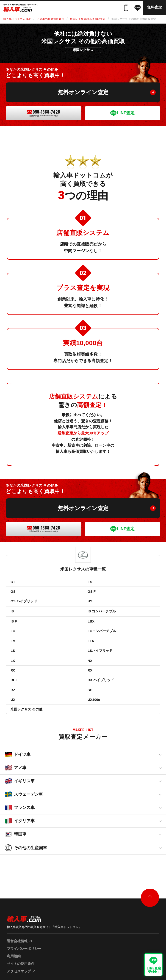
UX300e (94, 700)
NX (90, 661)
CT (13, 582)
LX (13, 661)
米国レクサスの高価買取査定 (88, 19)
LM (13, 641)
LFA (91, 641)
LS (13, 651)
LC (13, 631)
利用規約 (14, 956)
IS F (14, 621)
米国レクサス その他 (26, 709)
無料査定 (155, 7)
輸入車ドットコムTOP (17, 19)
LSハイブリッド (100, 651)
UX (13, 700)
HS (90, 601)
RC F (15, 680)
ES (90, 582)
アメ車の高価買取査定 (50, 19)
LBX (91, 621)
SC (90, 690)
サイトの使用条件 (21, 964)
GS (13, 591)
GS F (92, 591)
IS (12, 611)
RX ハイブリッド (101, 680)
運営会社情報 (17, 941)
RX (90, 670)
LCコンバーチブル (102, 631)
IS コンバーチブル (102, 611)
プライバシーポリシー (24, 949)
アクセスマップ (19, 971)
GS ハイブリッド (24, 601)
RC (13, 670)
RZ (13, 690)
